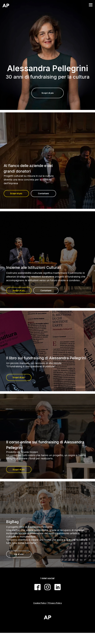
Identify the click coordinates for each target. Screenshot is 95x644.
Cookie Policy (40, 603)
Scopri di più (48, 93)
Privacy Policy (55, 603)
